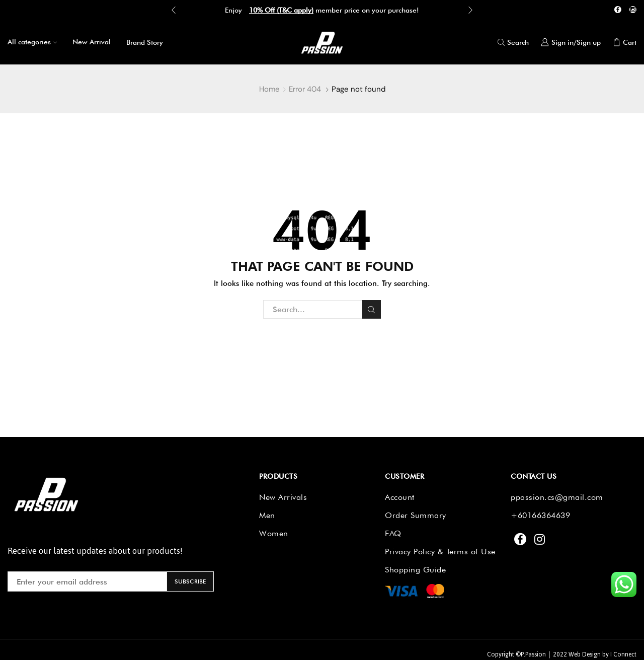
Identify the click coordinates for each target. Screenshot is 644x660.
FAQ (393, 533)
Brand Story (145, 42)
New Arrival (92, 42)
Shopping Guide (415, 570)
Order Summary (416, 515)
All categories (32, 42)
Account (400, 497)
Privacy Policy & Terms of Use (440, 552)
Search (372, 310)
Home (269, 89)
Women (274, 533)
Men (267, 515)
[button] (174, 10)
